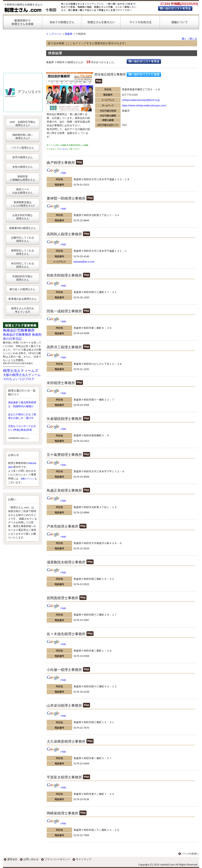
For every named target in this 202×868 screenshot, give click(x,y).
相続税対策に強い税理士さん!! (23, 136)
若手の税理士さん (23, 157)
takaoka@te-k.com (84, 262)
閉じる (193, 39)
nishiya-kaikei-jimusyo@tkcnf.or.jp (141, 100)
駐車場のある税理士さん (23, 299)
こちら (63, 149)
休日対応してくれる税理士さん (23, 265)
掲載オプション (28, 479)
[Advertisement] (23, 53)
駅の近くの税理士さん (23, 289)
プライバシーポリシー (57, 859)
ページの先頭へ (190, 854)
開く (184, 39)
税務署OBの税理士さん (23, 228)
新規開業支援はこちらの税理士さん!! (23, 204)
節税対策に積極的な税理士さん (23, 178)
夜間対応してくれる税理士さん (23, 252)
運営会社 (12, 859)
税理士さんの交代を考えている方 (23, 310)
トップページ (54, 34)
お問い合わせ (31, 859)
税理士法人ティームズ (21, 371)
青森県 (69, 34)
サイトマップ (84, 859)
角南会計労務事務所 (19, 330)
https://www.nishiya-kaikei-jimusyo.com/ (144, 105)
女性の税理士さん (23, 167)
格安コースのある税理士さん (23, 191)
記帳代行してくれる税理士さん (23, 239)
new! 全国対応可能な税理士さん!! (22, 124)
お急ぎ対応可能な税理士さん (23, 217)
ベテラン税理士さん (23, 148)
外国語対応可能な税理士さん (23, 278)
